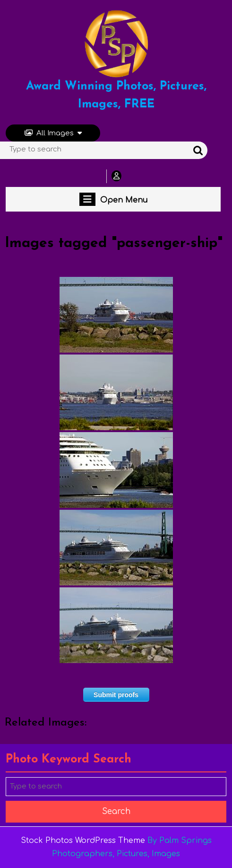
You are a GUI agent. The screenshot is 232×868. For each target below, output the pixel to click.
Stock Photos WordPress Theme (83, 841)
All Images (53, 133)
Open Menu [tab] (113, 199)
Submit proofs (116, 695)
